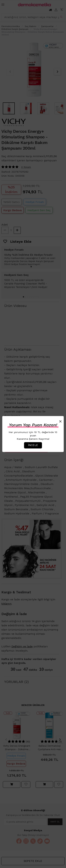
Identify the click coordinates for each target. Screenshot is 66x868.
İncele (33, 445)
